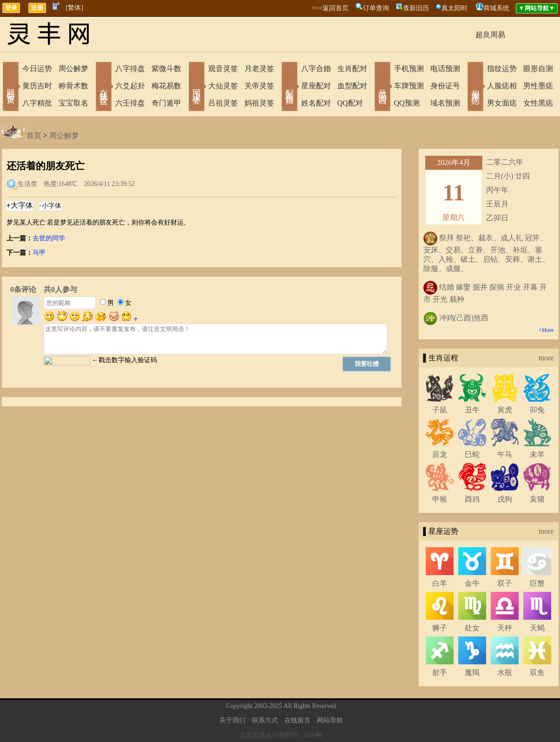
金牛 (472, 583)
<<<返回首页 (330, 8)
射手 (440, 672)
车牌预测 (409, 86)
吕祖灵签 (223, 103)
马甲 (39, 253)
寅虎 (505, 410)
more (546, 358)
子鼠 (440, 410)
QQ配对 (350, 103)
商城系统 (496, 8)
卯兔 (537, 410)
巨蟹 (537, 583)
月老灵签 (259, 69)
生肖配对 (352, 69)
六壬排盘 (130, 103)
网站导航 (330, 720)
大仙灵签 (223, 86)
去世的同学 (49, 238)
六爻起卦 (130, 86)
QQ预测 (407, 103)
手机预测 (409, 69)
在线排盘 (104, 87)
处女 (472, 628)
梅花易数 (166, 86)
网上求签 (197, 87)
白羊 (440, 583)
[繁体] (75, 8)
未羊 (537, 454)
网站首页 (11, 87)
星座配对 (316, 86)
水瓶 (505, 672)
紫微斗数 (166, 69)
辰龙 (440, 454)
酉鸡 (472, 499)
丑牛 (472, 410)
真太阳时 (455, 8)
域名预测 (445, 103)
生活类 (27, 184)
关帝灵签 (259, 86)
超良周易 (490, 35)
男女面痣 (502, 103)
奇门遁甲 (166, 103)
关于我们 (232, 720)
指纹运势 (502, 69)
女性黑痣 (538, 103)
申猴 (440, 499)
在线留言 (297, 720)
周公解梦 (73, 69)
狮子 (440, 628)
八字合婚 (316, 69)
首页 (34, 136)
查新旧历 (416, 8)
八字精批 (37, 103)
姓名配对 (316, 103)
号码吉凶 (382, 87)
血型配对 (352, 86)
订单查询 (376, 8)
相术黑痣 (475, 87)
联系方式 (265, 720)
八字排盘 (130, 69)
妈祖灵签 (259, 103)
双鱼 (537, 672)
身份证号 (445, 86)
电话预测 (445, 69)
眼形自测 (538, 69)
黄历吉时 (37, 86)
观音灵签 (223, 69)
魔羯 (472, 672)
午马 (505, 454)
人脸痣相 (502, 86)
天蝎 (537, 628)
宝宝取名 (73, 103)
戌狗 (505, 499)
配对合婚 (290, 87)
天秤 (505, 628)
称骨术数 (73, 86)
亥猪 (537, 499)
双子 (505, 583)
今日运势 (37, 69)
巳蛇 (472, 454)
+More (546, 330)
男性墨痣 (538, 86)
